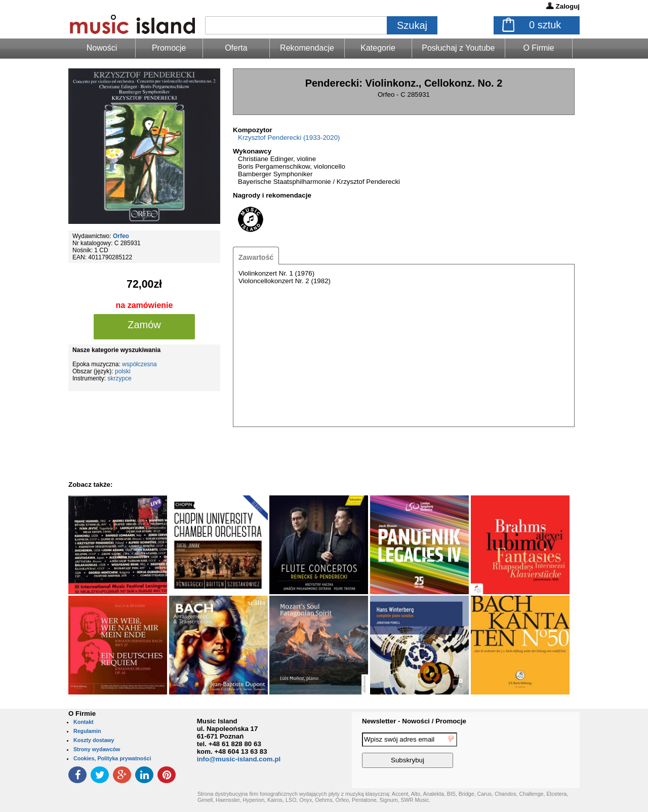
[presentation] (538, 752)
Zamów (144, 325)
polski (123, 371)
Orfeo (121, 236)
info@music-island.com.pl (239, 759)
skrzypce (119, 378)
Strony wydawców (97, 749)
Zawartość (256, 257)
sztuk (545, 25)
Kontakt (84, 722)
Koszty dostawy (94, 740)
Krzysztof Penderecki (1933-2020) (289, 138)
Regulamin (87, 731)
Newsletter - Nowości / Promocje (414, 721)
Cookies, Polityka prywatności (112, 758)
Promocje (169, 48)
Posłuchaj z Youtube (458, 48)
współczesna (139, 364)
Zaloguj (568, 6)
